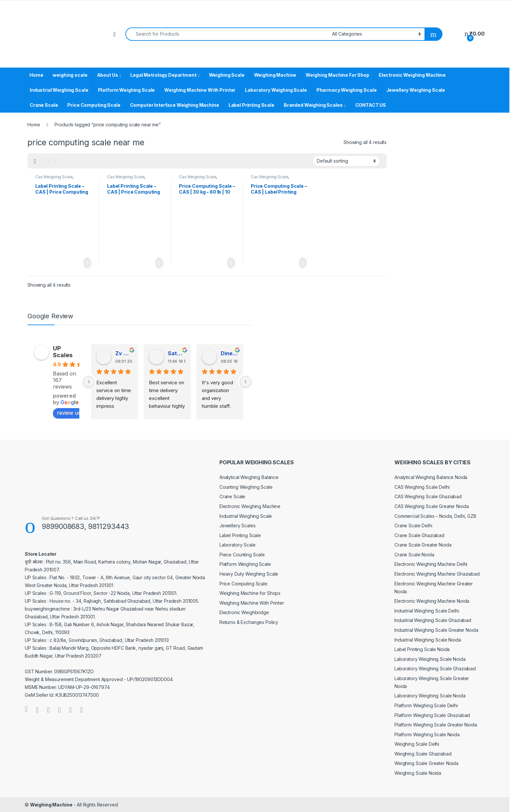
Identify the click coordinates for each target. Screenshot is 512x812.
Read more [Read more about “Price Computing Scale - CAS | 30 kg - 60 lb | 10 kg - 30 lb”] (231, 263)
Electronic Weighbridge (244, 612)
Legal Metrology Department (163, 75)
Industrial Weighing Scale (59, 90)
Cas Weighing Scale (54, 177)
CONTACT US (371, 105)
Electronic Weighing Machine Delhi (431, 564)
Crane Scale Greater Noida (423, 545)
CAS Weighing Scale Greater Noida (432, 506)
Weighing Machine (275, 75)
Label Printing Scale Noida (422, 649)
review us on (76, 413)
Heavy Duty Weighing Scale (249, 574)
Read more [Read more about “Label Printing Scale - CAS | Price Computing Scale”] (87, 263)
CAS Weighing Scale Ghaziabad (428, 496)
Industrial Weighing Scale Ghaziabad (433, 620)
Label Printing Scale (251, 105)
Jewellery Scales (238, 525)
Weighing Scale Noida (418, 773)
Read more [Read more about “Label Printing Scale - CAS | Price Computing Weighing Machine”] (159, 263)
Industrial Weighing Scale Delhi (427, 611)
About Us (108, 75)
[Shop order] (346, 161)
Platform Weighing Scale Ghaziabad (432, 715)
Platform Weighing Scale (127, 90)
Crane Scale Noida (414, 555)
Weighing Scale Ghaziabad (423, 754)
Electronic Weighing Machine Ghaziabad (437, 574)
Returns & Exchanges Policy (249, 622)
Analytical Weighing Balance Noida (431, 477)
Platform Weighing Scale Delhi (426, 705)
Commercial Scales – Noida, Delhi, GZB (435, 516)
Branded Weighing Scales (313, 105)
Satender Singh (176, 353)
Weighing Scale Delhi (417, 744)
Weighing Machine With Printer (200, 90)
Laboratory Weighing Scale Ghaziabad (435, 669)
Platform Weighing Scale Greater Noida (436, 725)
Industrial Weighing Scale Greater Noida (436, 630)
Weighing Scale (227, 75)
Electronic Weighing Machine (412, 75)
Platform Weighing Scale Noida (427, 734)
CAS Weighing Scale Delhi (422, 487)
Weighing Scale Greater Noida (426, 763)
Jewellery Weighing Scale (416, 90)
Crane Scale (44, 105)
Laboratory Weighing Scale (276, 90)
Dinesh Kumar (229, 353)
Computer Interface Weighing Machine (175, 105)
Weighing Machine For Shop (337, 75)
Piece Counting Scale (242, 555)
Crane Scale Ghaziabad (419, 535)
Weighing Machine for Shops (250, 593)
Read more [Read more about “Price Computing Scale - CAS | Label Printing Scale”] (303, 263)
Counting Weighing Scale (246, 487)
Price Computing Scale (94, 105)
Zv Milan (124, 353)
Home (36, 75)
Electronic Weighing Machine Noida (432, 601)
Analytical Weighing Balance (249, 477)
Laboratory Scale (238, 545)
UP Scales (63, 352)
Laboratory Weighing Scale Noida (430, 659)
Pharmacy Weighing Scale (347, 90)
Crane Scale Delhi (413, 525)
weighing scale (70, 75)
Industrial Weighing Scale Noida (428, 640)
